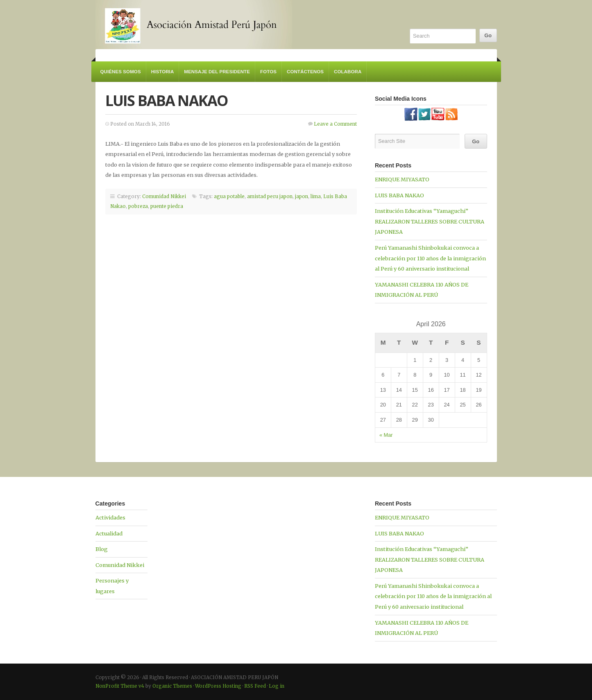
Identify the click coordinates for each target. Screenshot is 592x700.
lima (316, 196)
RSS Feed (255, 686)
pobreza (138, 206)
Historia (163, 72)
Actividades (110, 517)
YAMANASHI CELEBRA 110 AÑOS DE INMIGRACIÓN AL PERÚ (422, 290)
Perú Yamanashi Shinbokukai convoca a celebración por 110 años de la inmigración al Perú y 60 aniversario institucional (430, 258)
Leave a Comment (335, 124)
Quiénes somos (121, 72)
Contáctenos (305, 72)
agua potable (229, 196)
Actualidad (109, 533)
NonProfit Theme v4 (120, 686)
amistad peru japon (270, 196)
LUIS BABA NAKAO (167, 100)
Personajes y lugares (112, 586)
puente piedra (167, 206)
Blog (102, 549)
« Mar (386, 435)
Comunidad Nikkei (164, 196)
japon (302, 196)
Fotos (268, 72)
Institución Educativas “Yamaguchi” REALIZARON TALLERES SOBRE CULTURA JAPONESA (430, 221)
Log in (277, 686)
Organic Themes (172, 686)
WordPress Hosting (218, 686)
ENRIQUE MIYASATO (402, 179)
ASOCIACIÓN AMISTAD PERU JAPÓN (194, 25)
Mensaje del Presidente (217, 72)
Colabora (348, 72)
